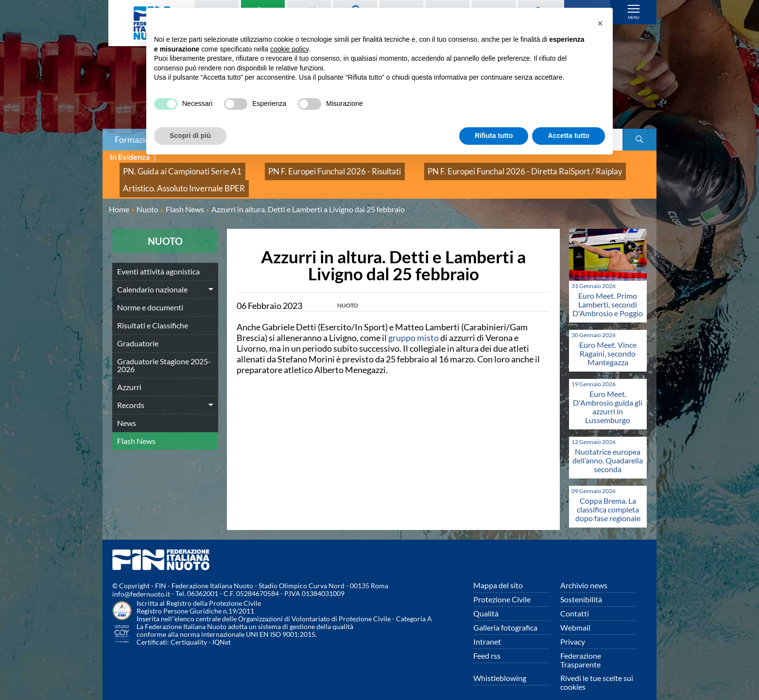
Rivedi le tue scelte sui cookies (597, 669)
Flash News (136, 428)
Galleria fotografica (505, 614)
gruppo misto (414, 324)
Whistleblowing (500, 665)
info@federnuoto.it (141, 581)
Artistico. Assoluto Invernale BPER (172, 179)
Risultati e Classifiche (153, 312)
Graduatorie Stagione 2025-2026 (164, 352)
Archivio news (584, 572)
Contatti (575, 600)
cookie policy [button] (289, 49)
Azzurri (129, 374)
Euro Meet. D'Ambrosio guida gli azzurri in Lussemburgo (608, 394)
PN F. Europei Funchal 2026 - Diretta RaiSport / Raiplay (457, 168)
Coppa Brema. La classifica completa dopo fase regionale (608, 496)
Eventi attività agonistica (158, 258)
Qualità (486, 600)
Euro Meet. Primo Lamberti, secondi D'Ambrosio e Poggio (608, 291)
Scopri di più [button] (190, 136)
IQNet (222, 629)
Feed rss (487, 642)
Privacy (573, 628)
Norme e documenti (150, 294)
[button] (600, 23)
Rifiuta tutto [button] (494, 136)
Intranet (487, 628)
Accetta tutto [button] (569, 136)
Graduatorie (138, 330)
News (127, 410)
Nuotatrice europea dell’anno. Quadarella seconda (608, 447)
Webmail (575, 614)
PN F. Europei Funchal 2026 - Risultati (297, 168)
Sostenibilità (581, 586)
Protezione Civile (502, 586)
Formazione (137, 139)
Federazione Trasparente (581, 647)
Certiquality (189, 629)
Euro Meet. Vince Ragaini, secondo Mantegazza (608, 340)
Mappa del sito (498, 572)
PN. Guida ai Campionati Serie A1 (170, 168)
